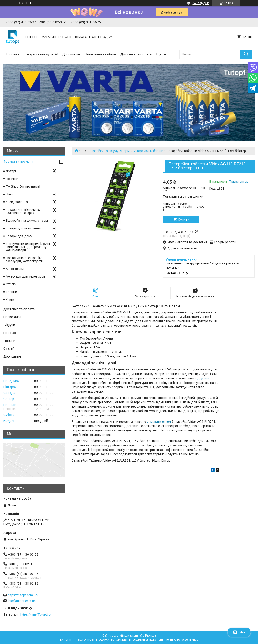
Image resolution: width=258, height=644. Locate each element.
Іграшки (11, 292)
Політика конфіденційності (182, 640)
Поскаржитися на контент (147, 640)
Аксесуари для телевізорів (26, 276)
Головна (12, 54)
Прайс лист (12, 317)
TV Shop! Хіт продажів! (23, 186)
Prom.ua (151, 636)
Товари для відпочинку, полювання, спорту (24, 211)
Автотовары (15, 269)
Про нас (10, 333)
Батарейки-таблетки (148, 151)
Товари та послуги (38, 54)
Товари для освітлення (23, 228)
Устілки (11, 284)
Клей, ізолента (17, 202)
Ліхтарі (11, 171)
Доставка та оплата (136, 54)
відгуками (202, 378)
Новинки (12, 179)
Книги (10, 300)
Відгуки (9, 325)
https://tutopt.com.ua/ (23, 595)
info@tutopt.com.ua (22, 601)
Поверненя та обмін (100, 54)
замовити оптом (159, 422)
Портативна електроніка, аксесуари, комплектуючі (24, 259)
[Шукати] (246, 54)
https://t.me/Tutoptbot (36, 614)
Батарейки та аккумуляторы (109, 151)
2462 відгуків (201, 3)
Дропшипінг (71, 54)
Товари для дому (19, 236)
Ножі (9, 194)
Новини (9, 341)
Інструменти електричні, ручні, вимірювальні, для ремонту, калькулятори (29, 247)
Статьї (9, 348)
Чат (239, 632)
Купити (184, 219)
